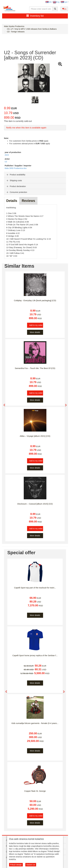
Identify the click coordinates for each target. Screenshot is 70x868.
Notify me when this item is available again (26, 128)
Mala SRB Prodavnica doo (16, 168)
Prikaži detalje (16, 865)
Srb (49, 2)
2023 (7, 155)
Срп (64, 2)
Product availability (16, 175)
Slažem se (31, 865)
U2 (6, 162)
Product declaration (16, 186)
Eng (56, 2)
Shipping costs (14, 180)
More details (35, 332)
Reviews (28, 201)
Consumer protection (17, 192)
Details (12, 201)
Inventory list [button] (35, 16)
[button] (3, 404)
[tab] (35, 175)
